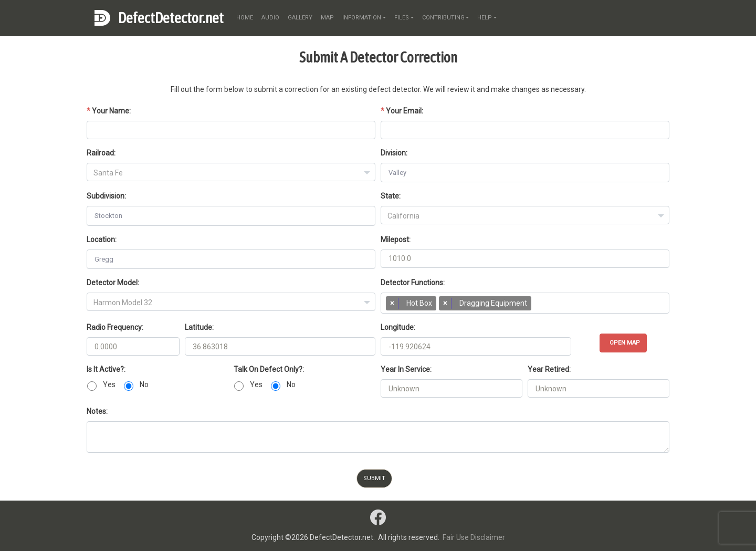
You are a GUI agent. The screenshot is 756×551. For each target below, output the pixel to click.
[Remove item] (392, 303)
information (362, 18)
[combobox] (231, 172)
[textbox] (231, 173)
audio (270, 18)
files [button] (402, 18)
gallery (300, 18)
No (144, 384)
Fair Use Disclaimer (474, 537)
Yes (109, 384)
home (245, 18)
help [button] (485, 18)
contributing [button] (443, 18)
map (327, 18)
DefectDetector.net (171, 18)
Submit (374, 478)
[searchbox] (539, 306)
